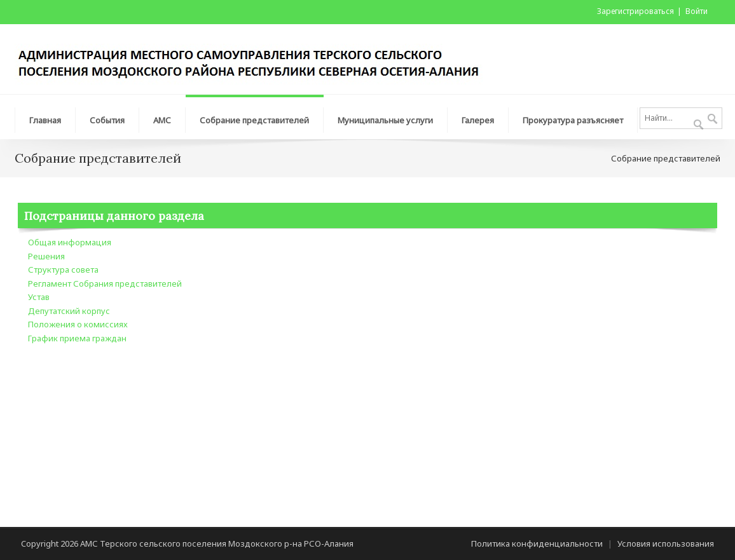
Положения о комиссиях (78, 324)
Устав (39, 297)
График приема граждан (77, 338)
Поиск (712, 120)
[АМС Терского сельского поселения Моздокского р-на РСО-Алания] (256, 58)
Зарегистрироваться (635, 11)
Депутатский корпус (69, 311)
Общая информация (70, 242)
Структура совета (63, 270)
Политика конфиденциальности (537, 543)
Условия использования (666, 543)
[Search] (681, 118)
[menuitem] (45, 117)
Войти (697, 11)
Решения (46, 256)
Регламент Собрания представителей (105, 283)
